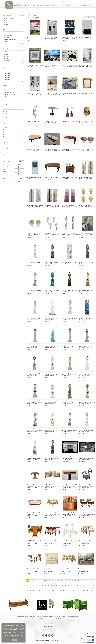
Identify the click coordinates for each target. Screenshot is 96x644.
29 (36, 583)
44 (80, 583)
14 (61, 581)
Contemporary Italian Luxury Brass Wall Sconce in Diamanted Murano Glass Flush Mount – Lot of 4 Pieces (70, 234)
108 (70, 590)
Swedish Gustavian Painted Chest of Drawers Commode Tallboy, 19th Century (51, 569)
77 (42, 588)
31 (42, 583)
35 (54, 583)
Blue (5, 136)
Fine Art (63, 5)
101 (46, 590)
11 (52, 581)
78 (45, 588)
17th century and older (9, 92)
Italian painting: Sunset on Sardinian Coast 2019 (51, 66)
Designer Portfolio (72, 5)
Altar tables (6, 38)
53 (39, 586)
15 (64, 581)
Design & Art (82, 40)
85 (66, 588)
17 (70, 581)
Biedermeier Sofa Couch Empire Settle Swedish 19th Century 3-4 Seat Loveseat (35, 514)
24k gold (6, 113)
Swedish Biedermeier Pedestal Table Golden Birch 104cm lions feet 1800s (70, 486)
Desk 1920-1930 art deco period (52, 177)
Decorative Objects (46, 5)
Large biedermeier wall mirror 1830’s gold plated (87, 94)
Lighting (56, 5)
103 (53, 590)
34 (51, 583)
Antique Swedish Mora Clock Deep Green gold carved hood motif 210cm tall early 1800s (52, 458)
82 (57, 588)
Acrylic (5, 115)
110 (77, 590)
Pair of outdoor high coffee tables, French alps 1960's (51, 122)
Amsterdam (6, 57)
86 (69, 588)
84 (63, 588)
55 (45, 586)
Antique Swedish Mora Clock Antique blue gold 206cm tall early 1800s (51, 346)
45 (83, 583)
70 (89, 586)
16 (67, 581)
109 (74, 590)
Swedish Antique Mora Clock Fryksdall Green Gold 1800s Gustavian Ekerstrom (86, 346)
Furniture (36, 5)
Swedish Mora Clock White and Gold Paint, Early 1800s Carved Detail (69, 430)
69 (86, 586)
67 (80, 586)
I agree (14, 640)
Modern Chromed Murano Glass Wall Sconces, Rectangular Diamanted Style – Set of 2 (35, 206)
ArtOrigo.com (47, 68)
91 (83, 588)
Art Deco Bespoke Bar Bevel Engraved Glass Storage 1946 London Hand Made (69, 514)
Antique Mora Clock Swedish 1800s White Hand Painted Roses (34, 458)
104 (56, 590)
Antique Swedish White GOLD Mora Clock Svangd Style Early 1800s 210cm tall (69, 262)
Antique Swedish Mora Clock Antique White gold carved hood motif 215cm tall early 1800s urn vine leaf (35, 430)
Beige (5, 130)
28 (34, 583)
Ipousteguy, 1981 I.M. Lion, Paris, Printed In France (86, 66)
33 (48, 583)
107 (67, 590)
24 (90, 581)
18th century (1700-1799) (9, 94)
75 (36, 588)
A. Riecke (6, 155)
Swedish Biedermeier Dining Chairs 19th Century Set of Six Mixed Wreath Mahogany (52, 541)
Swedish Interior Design (32, 264)
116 (31, 593)
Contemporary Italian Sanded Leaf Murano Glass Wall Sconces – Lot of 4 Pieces (52, 234)
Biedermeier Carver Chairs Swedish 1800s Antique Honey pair (87, 541)
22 (84, 581)
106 (63, 590)
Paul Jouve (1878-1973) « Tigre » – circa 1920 (35, 66)
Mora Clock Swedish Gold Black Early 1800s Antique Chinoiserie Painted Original (70, 290)
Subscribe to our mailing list (48, 630)
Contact (64, 616)
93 (89, 588)
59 (57, 586)
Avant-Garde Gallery (31, 68)
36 (57, 583)
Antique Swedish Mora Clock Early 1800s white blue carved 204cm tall (34, 346)
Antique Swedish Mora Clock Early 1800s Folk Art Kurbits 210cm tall (51, 262)
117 (35, 593)
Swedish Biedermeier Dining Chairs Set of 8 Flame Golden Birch (52, 514)
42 (74, 583)
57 (51, 586)
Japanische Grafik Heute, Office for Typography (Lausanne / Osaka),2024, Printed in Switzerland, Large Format (69, 38)
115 (28, 593)
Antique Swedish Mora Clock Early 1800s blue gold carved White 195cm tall (86, 318)
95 (28, 590)
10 (49, 581)
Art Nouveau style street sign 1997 (69, 94)
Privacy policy (50, 619)
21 (82, 581)
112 (84, 590)
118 (38, 593)
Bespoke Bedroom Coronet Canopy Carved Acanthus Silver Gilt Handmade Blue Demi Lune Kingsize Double (87, 458)
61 (63, 586)
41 (72, 583)
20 (79, 581)
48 (92, 583)
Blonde (5, 134)
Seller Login (33, 616)
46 (86, 583)
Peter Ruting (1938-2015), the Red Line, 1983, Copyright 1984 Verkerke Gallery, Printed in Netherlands (52, 94)
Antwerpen (6, 59)
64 (72, 586)
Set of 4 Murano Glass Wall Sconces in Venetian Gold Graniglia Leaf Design (86, 206)
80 (51, 588)
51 (34, 586)
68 (83, 586)
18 (73, 581)
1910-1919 (6, 98)
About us (57, 616)
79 (48, 588)
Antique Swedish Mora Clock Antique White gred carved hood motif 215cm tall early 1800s (52, 430)
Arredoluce (6, 149)
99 (39, 590)
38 (63, 583)
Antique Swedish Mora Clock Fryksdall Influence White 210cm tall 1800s (87, 402)
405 (28, 37)
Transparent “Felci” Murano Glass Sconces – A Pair (34, 234)
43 (77, 583)
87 (72, 588)
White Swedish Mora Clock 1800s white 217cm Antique (51, 318)
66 (77, 586)
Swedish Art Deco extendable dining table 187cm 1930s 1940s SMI (35, 541)
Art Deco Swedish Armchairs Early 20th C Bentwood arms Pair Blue (51, 486)
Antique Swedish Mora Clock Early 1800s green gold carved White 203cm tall (52, 290)
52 (36, 586)
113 (87, 590)
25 (93, 581)
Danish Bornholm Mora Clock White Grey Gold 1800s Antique (87, 430)
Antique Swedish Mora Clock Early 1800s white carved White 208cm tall (69, 318)
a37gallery (29, 40)
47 (89, 583)
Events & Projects (85, 5)
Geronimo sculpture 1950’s (33, 121)
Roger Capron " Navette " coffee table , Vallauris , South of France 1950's (70, 150)
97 (34, 590)
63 (69, 586)
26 (28, 583)
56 (48, 586)
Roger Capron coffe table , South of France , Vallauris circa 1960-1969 (35, 150)
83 (60, 588)
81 (54, 588)
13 (58, 581)
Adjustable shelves (8, 36)
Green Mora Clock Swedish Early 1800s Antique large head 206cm (35, 402)
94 (92, 588)
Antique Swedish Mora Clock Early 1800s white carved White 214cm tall (35, 262)
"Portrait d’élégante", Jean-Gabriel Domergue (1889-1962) (87, 234)
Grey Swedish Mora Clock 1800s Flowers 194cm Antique (70, 402)
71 (92, 586)
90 (80, 588)
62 (66, 586)
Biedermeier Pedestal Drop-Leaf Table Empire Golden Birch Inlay (35, 485)
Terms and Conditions (39, 619)
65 (74, 586)
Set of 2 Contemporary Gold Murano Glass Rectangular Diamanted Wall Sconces (86, 178)
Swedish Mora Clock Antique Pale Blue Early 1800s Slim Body (35, 374)
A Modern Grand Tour (8, 151)
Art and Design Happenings (45, 616)
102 (49, 590)
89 (77, 588)
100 (43, 590)
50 (31, 586)
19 (76, 581)
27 (31, 583)
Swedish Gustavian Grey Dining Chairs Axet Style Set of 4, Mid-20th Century (69, 541)
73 (31, 588)
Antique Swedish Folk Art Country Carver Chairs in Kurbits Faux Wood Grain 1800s (87, 514)
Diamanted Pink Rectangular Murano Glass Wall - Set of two (69, 206)
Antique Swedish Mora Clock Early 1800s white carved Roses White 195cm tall (35, 290)
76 (39, 588)
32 (45, 583)
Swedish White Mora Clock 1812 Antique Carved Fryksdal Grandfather (70, 346)
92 (86, 588)
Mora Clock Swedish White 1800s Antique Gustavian (86, 374)
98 (36, 590)
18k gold (6, 111)
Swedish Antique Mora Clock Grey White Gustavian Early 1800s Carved (51, 374)
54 (42, 586)
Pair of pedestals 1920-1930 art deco (70, 122)
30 (39, 583)
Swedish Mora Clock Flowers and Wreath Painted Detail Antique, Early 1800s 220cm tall (87, 290)
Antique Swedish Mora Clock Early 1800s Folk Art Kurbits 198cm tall (86, 262)
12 (55, 581)
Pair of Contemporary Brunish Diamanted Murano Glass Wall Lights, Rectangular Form (52, 206)
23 (87, 581)
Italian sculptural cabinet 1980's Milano (35, 178)
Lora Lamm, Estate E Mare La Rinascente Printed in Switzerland (52, 38)
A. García (6, 153)
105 (60, 590)
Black (5, 132)
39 (66, 583)
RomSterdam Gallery (66, 96)
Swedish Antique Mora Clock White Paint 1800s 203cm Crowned (51, 402)
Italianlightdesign (83, 180)
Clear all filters (20, 15)
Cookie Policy (60, 619)
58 (54, 586)
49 (28, 586)
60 (60, 586)
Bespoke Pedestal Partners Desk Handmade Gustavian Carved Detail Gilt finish (68, 458)
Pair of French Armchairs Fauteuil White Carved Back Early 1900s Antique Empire (85, 569)
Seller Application (23, 616)
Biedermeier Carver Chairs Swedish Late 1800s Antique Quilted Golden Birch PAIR (86, 486)
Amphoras (6, 42)
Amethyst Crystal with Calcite (10, 40)
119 (42, 593)
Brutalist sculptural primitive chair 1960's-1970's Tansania (86, 122)
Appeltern (6, 61)
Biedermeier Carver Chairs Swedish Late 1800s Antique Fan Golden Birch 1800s (34, 569)
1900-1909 (6, 96)
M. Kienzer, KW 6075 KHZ (86, 37)
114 (91, 590)
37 (60, 583)
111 (81, 590)
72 (28, 588)
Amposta (6, 54)
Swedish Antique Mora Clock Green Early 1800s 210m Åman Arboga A (69, 374)
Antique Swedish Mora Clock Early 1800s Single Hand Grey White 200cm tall (34, 318)
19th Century (6, 73)
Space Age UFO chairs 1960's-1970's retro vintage (87, 150)
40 (69, 583)
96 (31, 590)
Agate (5, 117)
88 (74, 588)
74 (34, 588)
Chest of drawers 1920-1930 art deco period (70, 178)
